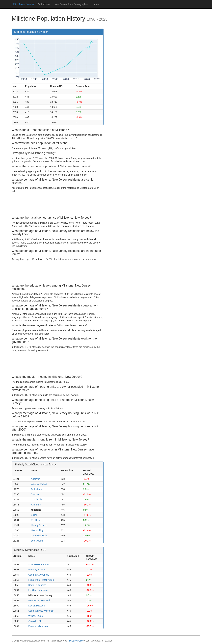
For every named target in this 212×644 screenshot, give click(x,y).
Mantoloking (37, 530)
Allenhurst (36, 505)
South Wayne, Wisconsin (41, 611)
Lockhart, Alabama (38, 590)
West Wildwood (39, 484)
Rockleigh (36, 520)
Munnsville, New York (39, 600)
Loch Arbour (37, 541)
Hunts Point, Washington (41, 580)
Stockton (35, 494)
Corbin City (37, 499)
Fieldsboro (36, 489)
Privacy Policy (76, 641)
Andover (35, 479)
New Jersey (27, 4)
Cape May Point (39, 536)
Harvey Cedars (39, 525)
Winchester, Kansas (39, 564)
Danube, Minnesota (38, 626)
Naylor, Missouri (37, 606)
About (96, 4)
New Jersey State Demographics (72, 4)
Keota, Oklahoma (37, 585)
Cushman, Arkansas (39, 575)
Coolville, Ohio (36, 621)
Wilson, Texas (35, 616)
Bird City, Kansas (37, 570)
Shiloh (34, 515)
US (14, 4)
